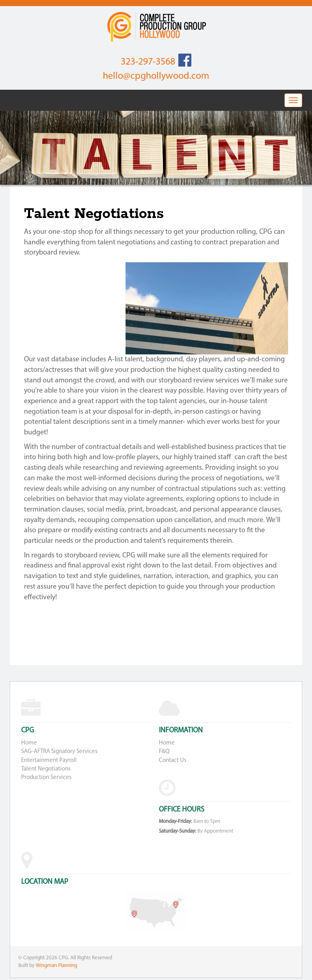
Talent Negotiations (46, 769)
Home (29, 743)
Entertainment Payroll (49, 761)
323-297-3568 (148, 62)
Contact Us (173, 761)
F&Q (164, 752)
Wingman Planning (56, 966)
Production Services (46, 778)
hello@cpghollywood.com (156, 76)
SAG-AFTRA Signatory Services (59, 752)
